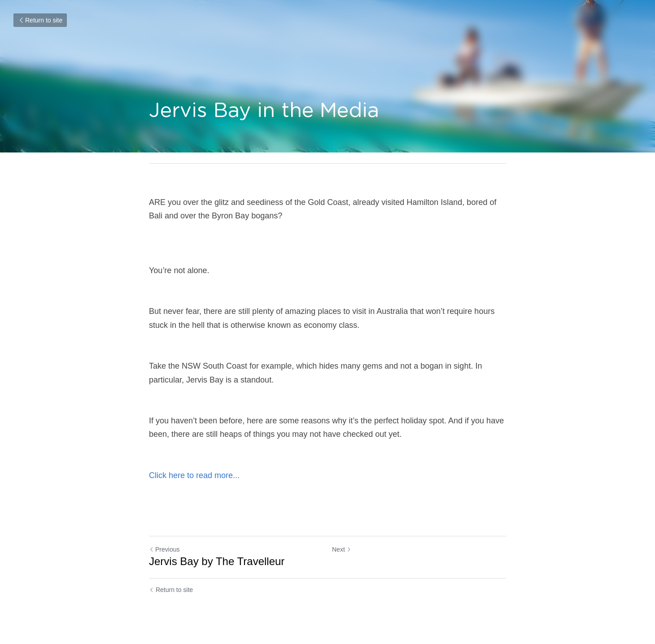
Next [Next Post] (342, 549)
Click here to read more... (194, 475)
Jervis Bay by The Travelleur (217, 561)
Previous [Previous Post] (164, 549)
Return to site (40, 20)
